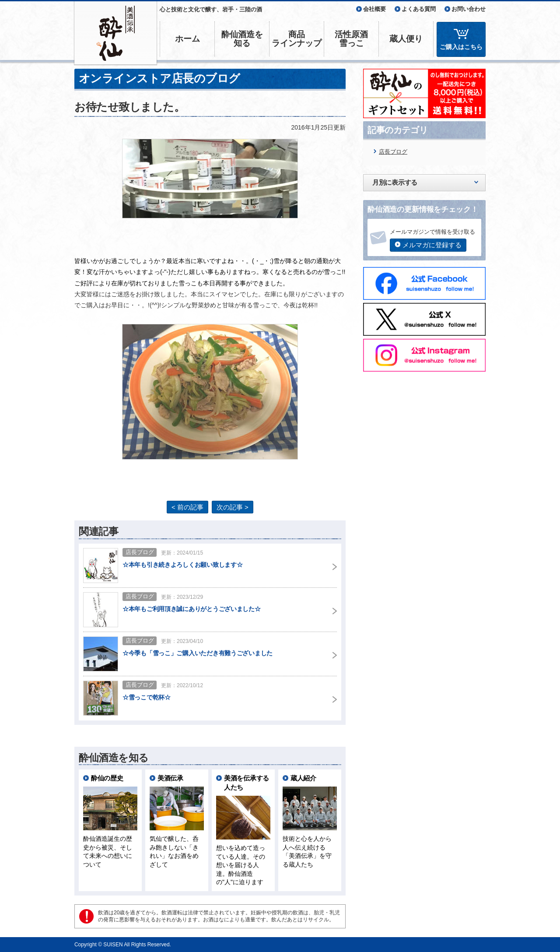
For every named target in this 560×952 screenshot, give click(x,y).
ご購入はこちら (461, 47)
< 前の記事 (187, 507)
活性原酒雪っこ (351, 39)
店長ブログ (393, 152)
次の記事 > (233, 507)
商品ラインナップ (297, 39)
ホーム (187, 39)
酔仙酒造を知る (242, 39)
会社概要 (374, 9)
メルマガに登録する (432, 245)
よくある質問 (419, 9)
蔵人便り (406, 39)
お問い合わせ (469, 9)
